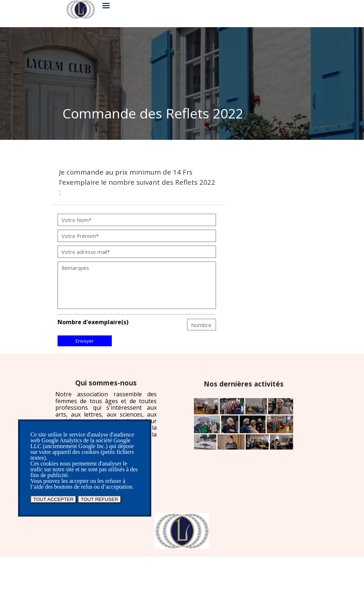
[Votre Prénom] (137, 236)
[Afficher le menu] (106, 5)
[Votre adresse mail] (137, 252)
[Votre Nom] (137, 220)
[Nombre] (202, 325)
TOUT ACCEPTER (53, 499)
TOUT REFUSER (99, 499)
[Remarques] (137, 285)
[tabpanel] (181, 113)
